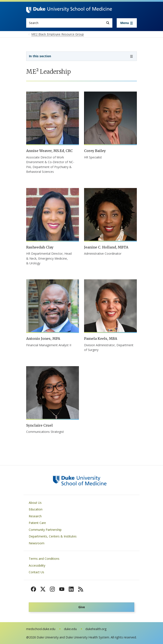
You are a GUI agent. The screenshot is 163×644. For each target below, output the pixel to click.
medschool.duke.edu (41, 629)
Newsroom (37, 543)
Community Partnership (45, 530)
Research (35, 516)
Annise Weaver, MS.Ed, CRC (49, 151)
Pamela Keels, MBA (101, 339)
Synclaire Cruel (39, 425)
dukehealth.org (96, 629)
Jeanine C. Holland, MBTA (106, 247)
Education (36, 509)
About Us (35, 503)
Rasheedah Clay (40, 247)
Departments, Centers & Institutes (53, 536)
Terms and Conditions (44, 559)
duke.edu (70, 629)
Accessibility (37, 565)
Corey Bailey (95, 151)
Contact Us (36, 572)
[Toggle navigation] (127, 23)
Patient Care (37, 523)
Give (82, 607)
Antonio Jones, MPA (43, 339)
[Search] (108, 23)
